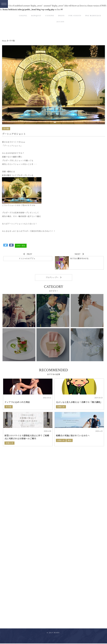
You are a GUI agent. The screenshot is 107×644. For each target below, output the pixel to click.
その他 (6, 129)
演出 (69, 440)
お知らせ (61, 407)
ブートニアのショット (14, 134)
